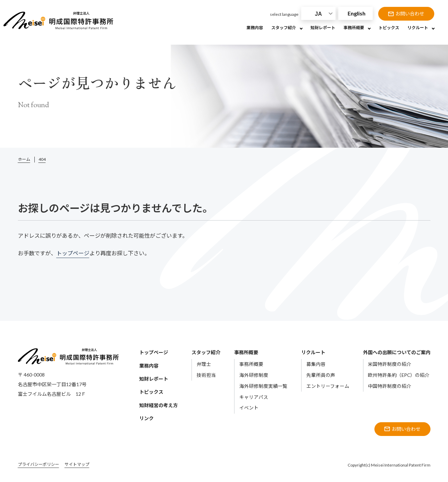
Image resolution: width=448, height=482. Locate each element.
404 (42, 159)
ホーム (24, 159)
